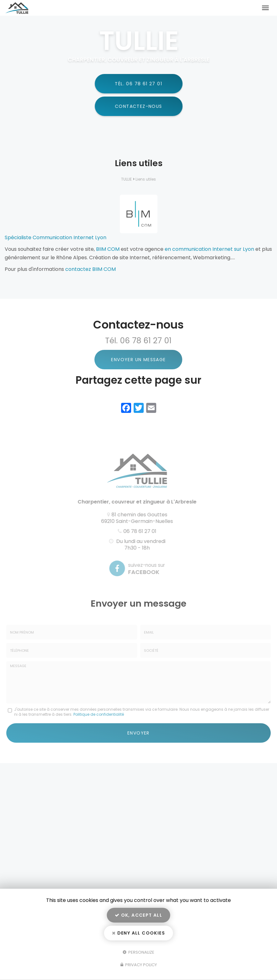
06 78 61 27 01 (138, 531)
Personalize (138, 952)
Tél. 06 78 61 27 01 (138, 341)
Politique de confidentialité (99, 714)
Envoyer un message (138, 360)
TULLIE (126, 179)
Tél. (138, 84)
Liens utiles (146, 179)
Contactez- (139, 106)
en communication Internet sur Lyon (209, 249)
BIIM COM (108, 249)
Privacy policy (139, 965)
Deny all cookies (138, 933)
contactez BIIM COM (91, 269)
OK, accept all (138, 915)
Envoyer (138, 733)
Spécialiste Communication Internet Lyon (56, 237)
